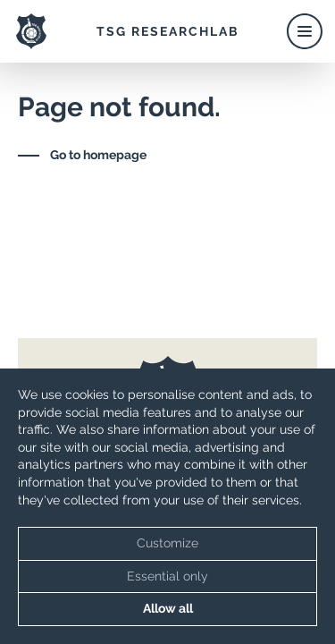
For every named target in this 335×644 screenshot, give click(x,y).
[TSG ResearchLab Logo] (31, 31)
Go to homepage (98, 155)
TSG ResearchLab (168, 31)
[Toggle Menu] (304, 31)
